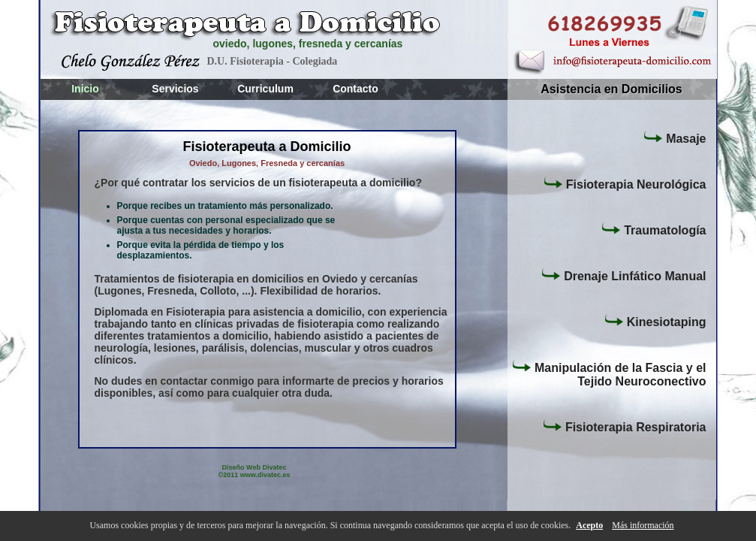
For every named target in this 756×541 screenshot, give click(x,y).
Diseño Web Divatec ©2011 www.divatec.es (255, 471)
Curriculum (265, 89)
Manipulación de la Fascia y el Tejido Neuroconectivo (609, 373)
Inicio (85, 89)
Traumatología (653, 229)
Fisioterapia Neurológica (625, 183)
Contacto (355, 89)
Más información (643, 525)
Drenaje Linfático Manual (623, 275)
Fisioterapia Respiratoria (624, 426)
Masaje (674, 138)
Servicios (175, 89)
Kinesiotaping (655, 321)
